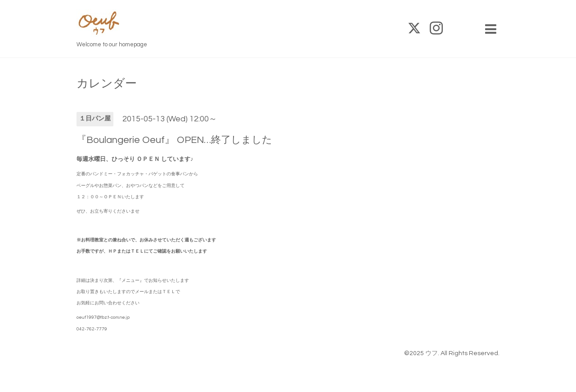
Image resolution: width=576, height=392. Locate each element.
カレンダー (107, 84)
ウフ (432, 353)
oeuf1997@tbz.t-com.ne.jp (103, 317)
